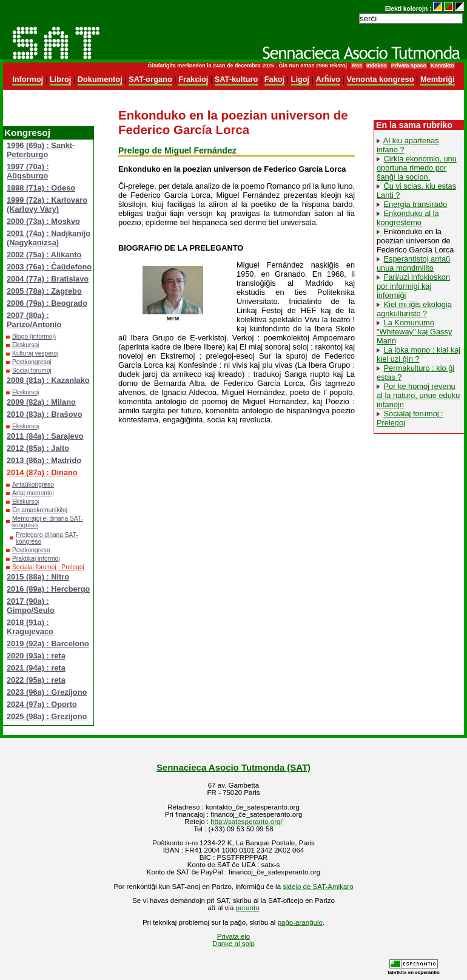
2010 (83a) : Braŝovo (44, 414)
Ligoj (301, 79)
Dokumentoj (100, 79)
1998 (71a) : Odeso (41, 188)
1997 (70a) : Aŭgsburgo (28, 171)
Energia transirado (416, 204)
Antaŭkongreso (33, 485)
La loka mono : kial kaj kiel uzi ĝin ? (418, 354)
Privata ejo (233, 936)
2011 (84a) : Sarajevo (45, 436)
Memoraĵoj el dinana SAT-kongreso (48, 522)
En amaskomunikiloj (40, 510)
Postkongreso (31, 550)
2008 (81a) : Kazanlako (48, 380)
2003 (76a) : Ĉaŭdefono (49, 267)
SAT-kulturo (237, 79)
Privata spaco (409, 66)
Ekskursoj (25, 345)
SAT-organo (150, 79)
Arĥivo (328, 79)
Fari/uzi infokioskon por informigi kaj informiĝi (413, 286)
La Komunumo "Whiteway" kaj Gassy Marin (414, 332)
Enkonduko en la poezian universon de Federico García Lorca (415, 241)
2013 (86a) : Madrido (44, 460)
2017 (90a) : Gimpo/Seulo (31, 606)
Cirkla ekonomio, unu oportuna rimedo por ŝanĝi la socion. (417, 168)
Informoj (28, 79)
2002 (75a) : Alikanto (44, 255)
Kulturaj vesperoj (35, 353)
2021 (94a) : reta (36, 668)
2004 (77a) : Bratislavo (48, 279)
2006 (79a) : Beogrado (47, 303)
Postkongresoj (32, 362)
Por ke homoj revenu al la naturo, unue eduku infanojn (418, 395)
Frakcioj (193, 79)
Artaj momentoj (33, 493)
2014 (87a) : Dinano (42, 472)
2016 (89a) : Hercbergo (48, 589)
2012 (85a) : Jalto (38, 448)
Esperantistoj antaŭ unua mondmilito (413, 263)
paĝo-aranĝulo (300, 922)
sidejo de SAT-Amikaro (318, 887)
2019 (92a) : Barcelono (48, 644)
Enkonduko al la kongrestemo (408, 218)
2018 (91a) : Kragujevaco (30, 627)
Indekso (377, 66)
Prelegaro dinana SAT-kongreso (47, 538)
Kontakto (442, 66)
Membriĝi (438, 79)
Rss (357, 66)
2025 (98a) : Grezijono (47, 716)
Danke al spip (233, 944)
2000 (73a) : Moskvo (43, 221)
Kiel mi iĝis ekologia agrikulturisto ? (414, 309)
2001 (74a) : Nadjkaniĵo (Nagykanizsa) (49, 238)
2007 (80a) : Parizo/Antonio (34, 320)
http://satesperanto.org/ (246, 822)
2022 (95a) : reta (36, 680)
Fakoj (274, 79)
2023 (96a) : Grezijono (47, 692)
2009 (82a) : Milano (41, 402)
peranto (248, 908)
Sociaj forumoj (32, 370)
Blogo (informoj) (34, 336)
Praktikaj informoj (36, 559)
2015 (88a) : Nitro (38, 577)
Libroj (61, 79)
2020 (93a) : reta (36, 656)
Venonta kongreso (381, 79)
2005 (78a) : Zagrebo (44, 291)
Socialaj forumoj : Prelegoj (48, 567)
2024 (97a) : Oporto (42, 704)
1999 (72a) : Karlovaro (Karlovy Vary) (47, 204)
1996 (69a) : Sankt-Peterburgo (41, 150)
